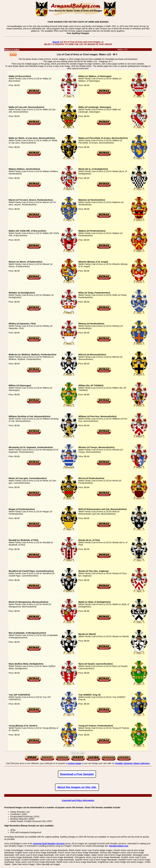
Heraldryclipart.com (119, 846)
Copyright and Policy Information (78, 800)
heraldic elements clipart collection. (133, 763)
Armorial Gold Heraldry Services (49, 844)
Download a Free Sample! (77, 774)
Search (56, 42)
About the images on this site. (77, 787)
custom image (74, 763)
